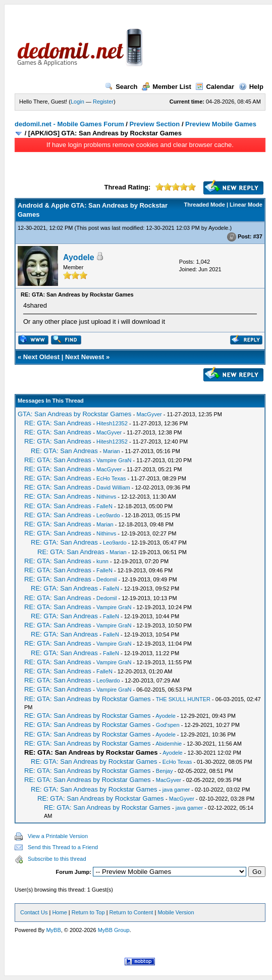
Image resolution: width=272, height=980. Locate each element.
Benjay (165, 771)
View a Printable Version (58, 836)
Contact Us (34, 912)
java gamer (176, 790)
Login (77, 102)
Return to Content (131, 912)
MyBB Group (114, 930)
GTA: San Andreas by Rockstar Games (74, 414)
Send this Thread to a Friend (63, 847)
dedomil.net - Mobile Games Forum (69, 124)
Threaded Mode (205, 205)
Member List (167, 87)
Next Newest (85, 357)
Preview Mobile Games (221, 124)
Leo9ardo (108, 515)
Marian (112, 451)
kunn (102, 561)
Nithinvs (106, 497)
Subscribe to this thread (57, 859)
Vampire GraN (114, 460)
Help (251, 87)
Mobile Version (176, 912)
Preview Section (155, 124)
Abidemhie (169, 744)
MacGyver (149, 414)
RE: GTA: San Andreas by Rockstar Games (87, 699)
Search (121, 87)
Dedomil (106, 579)
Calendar (215, 87)
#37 (257, 236)
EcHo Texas (111, 478)
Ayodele (219, 228)
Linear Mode (246, 205)
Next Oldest (41, 357)
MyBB (53, 930)
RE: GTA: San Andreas (58, 423)
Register (103, 102)
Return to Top (88, 912)
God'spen (168, 725)
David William (113, 487)
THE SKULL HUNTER (183, 699)
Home (59, 912)
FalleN (104, 506)
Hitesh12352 (112, 423)
